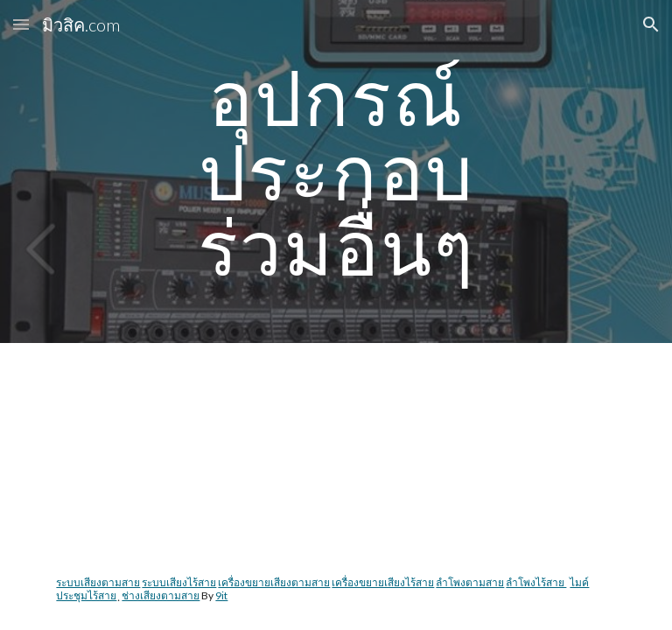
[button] (21, 24)
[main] (336, 171)
